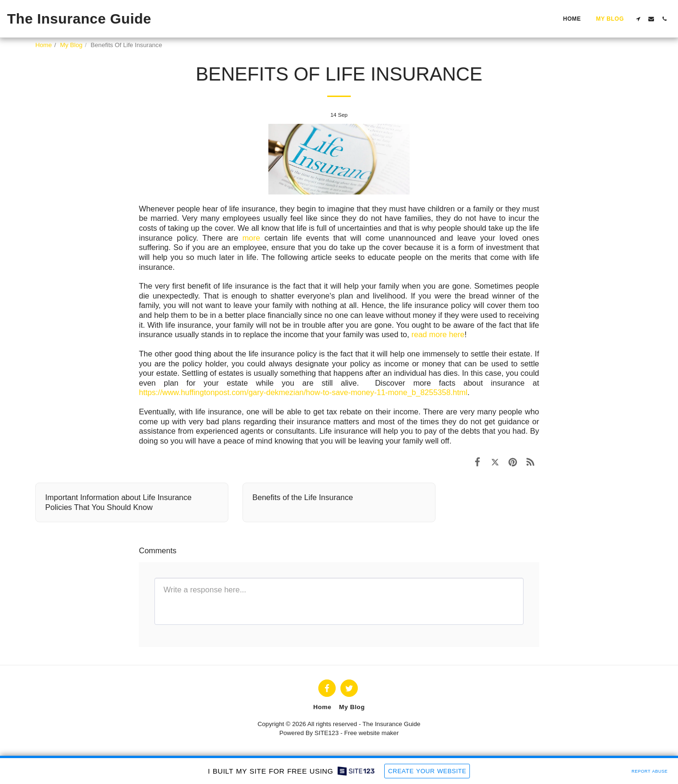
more (251, 238)
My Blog (72, 45)
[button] (638, 19)
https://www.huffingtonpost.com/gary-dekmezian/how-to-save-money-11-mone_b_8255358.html (303, 392)
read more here (438, 334)
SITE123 (327, 733)
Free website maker (371, 733)
